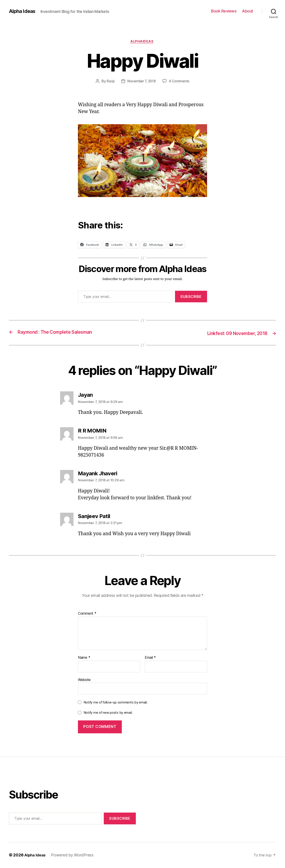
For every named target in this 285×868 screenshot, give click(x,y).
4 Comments (180, 82)
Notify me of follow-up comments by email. (116, 703)
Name (84, 658)
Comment (87, 614)
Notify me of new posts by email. (108, 713)
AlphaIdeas (142, 42)
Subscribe (191, 297)
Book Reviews (224, 11)
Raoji (110, 82)
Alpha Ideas (23, 11)
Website (84, 680)
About (248, 11)
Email (150, 658)
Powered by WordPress (74, 855)
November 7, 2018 (141, 82)
